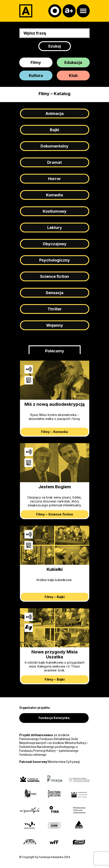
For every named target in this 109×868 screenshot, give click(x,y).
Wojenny (55, 325)
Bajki (54, 130)
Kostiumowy (55, 211)
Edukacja (73, 62)
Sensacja (55, 293)
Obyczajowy (55, 244)
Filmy (36, 62)
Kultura (36, 75)
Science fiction (54, 276)
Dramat (54, 162)
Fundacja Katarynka (54, 718)
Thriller (55, 309)
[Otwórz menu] (83, 11)
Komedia (54, 195)
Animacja (55, 113)
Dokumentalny (54, 146)
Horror (54, 179)
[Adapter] (26, 11)
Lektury (55, 228)
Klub (73, 75)
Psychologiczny (54, 260)
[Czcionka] (69, 11)
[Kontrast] (55, 11)
